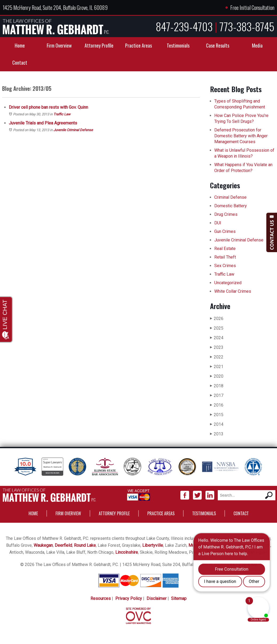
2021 (217, 367)
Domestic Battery (231, 206)
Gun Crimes (225, 231)
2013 (217, 434)
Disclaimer (157, 598)
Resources (101, 598)
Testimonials (178, 45)
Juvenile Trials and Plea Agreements (43, 123)
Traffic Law (62, 114)
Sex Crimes (225, 266)
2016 (217, 405)
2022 (217, 357)
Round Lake (85, 545)
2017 (217, 395)
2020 (217, 376)
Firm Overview (59, 45)
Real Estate (225, 249)
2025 (217, 328)
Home (20, 45)
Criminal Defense (230, 197)
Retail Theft (225, 257)
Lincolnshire (127, 552)
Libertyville (153, 545)
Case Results (218, 45)
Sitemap (179, 598)
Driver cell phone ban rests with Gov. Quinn (48, 107)
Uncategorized (228, 283)
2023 (217, 347)
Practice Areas (138, 45)
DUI (218, 223)
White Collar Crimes (233, 291)
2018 (217, 386)
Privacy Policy (129, 598)
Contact (20, 63)
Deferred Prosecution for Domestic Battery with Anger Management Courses (241, 136)
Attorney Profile (99, 45)
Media (257, 45)
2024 (217, 338)
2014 (217, 424)
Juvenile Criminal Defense (73, 130)
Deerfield (63, 545)
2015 (217, 415)
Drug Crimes (226, 214)
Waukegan (43, 545)
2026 (217, 319)
